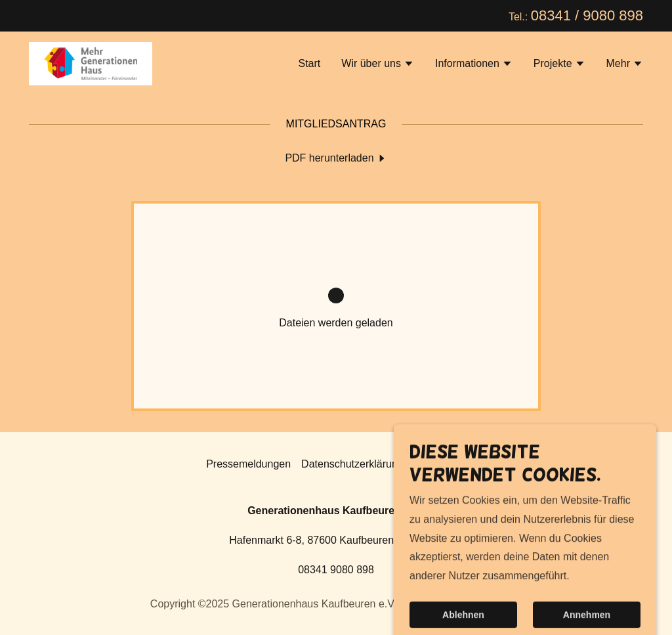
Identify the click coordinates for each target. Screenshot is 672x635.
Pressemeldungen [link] (248, 464)
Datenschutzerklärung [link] (352, 464)
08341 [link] (551, 15)
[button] (378, 65)
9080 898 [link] (613, 15)
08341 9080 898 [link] (336, 570)
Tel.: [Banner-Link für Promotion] (520, 17)
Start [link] (309, 63)
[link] (91, 63)
